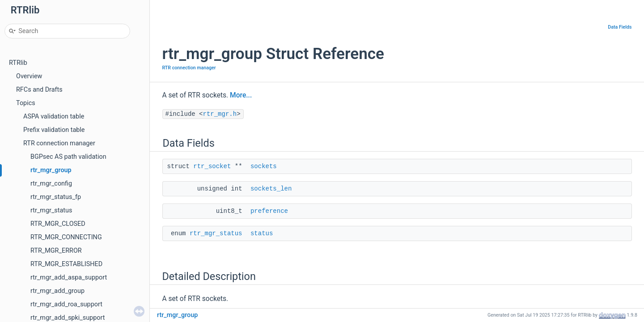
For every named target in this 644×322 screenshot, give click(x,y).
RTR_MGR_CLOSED (58, 224)
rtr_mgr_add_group (57, 291)
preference (269, 211)
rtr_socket (212, 166)
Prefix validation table (54, 130)
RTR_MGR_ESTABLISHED (66, 264)
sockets (264, 166)
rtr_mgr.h (220, 114)
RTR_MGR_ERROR (56, 251)
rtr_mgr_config (51, 184)
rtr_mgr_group (51, 170)
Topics (26, 103)
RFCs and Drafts (39, 90)
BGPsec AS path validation (68, 157)
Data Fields (620, 27)
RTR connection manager (59, 143)
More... (241, 95)
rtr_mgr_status (51, 210)
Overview (29, 76)
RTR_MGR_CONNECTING (66, 237)
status (262, 233)
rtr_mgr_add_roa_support (66, 304)
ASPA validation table (54, 117)
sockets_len (271, 189)
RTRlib (18, 63)
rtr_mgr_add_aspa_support (69, 278)
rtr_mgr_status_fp (56, 197)
